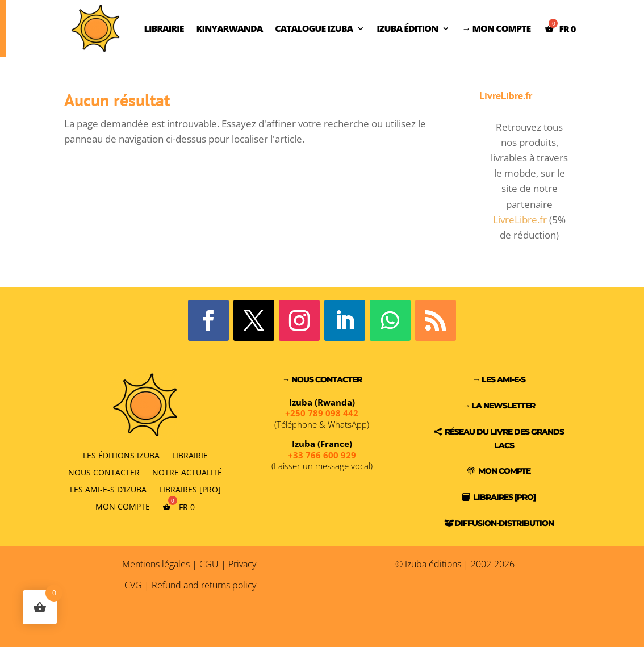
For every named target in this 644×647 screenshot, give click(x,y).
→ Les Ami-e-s (499, 379)
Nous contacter (104, 472)
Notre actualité (187, 472)
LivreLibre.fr (520, 220)
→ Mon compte (496, 28)
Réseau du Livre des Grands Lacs (504, 439)
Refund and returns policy (204, 585)
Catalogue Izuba (314, 28)
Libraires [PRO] (190, 489)
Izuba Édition (407, 28)
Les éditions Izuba (121, 455)
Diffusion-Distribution (504, 523)
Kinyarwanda (229, 28)
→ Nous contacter (322, 379)
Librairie (164, 28)
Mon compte (123, 506)
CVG (133, 585)
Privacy (242, 564)
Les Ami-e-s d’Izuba (108, 489)
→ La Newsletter (499, 406)
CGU (209, 564)
